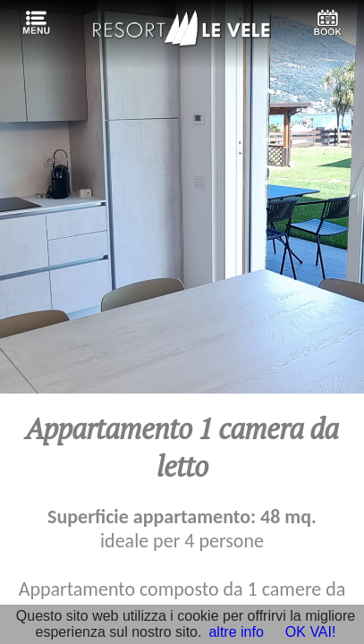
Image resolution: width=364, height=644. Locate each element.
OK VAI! (311, 632)
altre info (236, 632)
